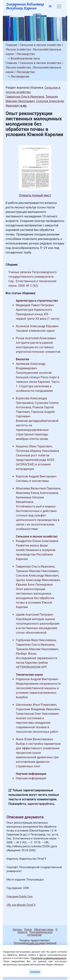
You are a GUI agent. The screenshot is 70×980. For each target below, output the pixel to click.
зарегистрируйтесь (41, 804)
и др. (24, 106)
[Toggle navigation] (59, 6)
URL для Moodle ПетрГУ (21, 905)
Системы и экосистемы (32, 481)
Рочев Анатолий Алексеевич (36, 338)
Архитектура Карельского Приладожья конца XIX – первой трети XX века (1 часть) (38, 314)
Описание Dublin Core (20, 896)
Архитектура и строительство (37, 301)
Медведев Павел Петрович (35, 305)
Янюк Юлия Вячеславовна (34, 739)
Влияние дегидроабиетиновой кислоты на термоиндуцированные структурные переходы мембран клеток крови (37, 430)
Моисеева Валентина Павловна (38, 488)
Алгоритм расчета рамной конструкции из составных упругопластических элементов (38, 347)
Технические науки (29, 675)
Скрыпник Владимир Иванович (38, 709)
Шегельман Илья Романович (36, 705)
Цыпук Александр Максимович (38, 580)
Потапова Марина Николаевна (37, 451)
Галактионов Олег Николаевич (37, 714)
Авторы (17, 929)
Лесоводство (26, 54)
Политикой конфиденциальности (49, 958)
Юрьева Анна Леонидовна (34, 585)
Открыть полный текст (35, 195)
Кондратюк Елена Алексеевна (37, 541)
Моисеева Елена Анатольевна (37, 493)
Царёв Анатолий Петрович (35, 615)
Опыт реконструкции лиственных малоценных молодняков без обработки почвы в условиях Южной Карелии (35, 598)
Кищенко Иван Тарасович (34, 446)
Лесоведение (20, 77)
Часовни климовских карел (35, 331)
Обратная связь (44, 929)
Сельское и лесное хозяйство (40, 45)
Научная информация (31, 774)
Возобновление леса (25, 58)
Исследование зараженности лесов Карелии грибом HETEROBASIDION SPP (36, 663)
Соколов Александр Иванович (37, 576)
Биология (22, 359)
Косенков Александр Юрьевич (37, 326)
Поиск (28, 929)
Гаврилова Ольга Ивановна (25, 97)
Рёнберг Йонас (26, 654)
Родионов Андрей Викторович (37, 679)
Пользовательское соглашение (40, 933)
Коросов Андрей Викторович (36, 476)
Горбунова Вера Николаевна (36, 640)
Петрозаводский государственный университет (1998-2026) (33, 944)
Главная (11, 45)
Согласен (35, 972)
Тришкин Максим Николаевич (37, 571)
